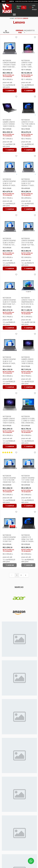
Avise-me (10, 565)
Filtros (6, 32)
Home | (12, 18)
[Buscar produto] (24, 7)
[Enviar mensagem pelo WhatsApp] (31, 861)
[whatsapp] (15, 7)
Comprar (10, 91)
